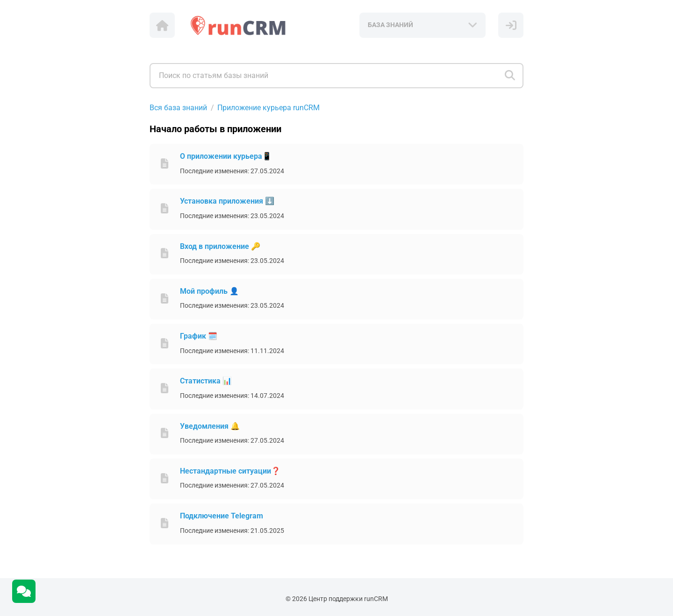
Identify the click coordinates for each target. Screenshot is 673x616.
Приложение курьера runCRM (268, 108)
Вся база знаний (178, 108)
